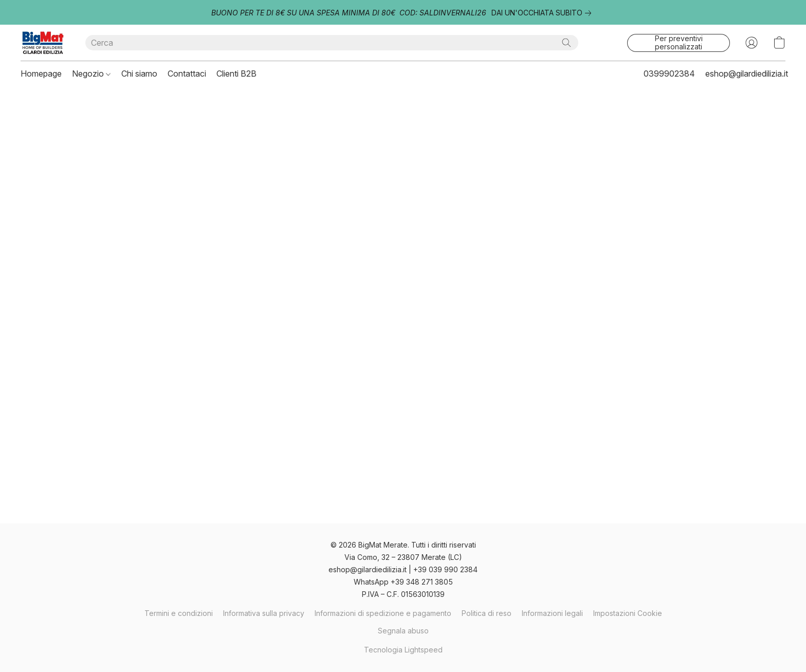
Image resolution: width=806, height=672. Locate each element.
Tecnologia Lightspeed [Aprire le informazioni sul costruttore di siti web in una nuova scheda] (403, 650)
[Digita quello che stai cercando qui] (332, 43)
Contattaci (187, 74)
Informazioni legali (552, 613)
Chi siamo (139, 74)
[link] (543, 13)
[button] (43, 43)
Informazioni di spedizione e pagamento (383, 613)
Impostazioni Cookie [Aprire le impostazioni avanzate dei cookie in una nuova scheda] (628, 613)
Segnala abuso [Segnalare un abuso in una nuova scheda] (403, 631)
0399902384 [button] (669, 74)
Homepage (41, 74)
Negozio (91, 74)
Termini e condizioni (179, 613)
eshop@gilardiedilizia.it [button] (747, 74)
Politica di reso (487, 613)
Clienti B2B (236, 74)
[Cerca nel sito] (566, 43)
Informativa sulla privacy (264, 613)
